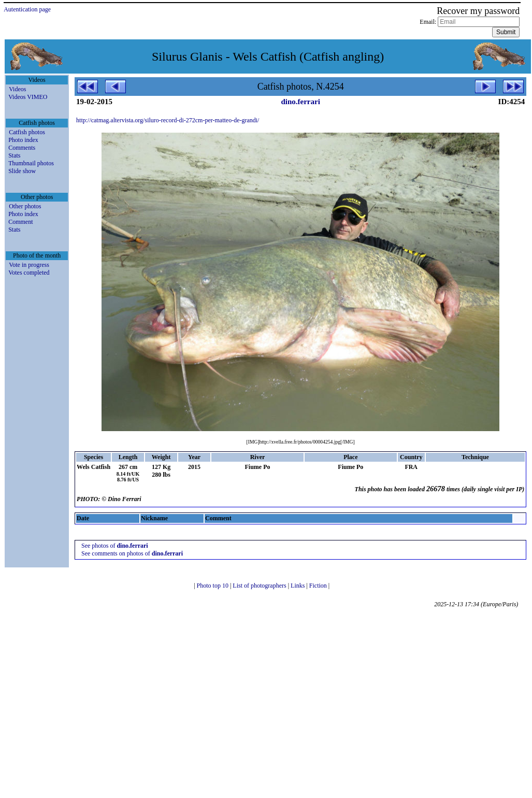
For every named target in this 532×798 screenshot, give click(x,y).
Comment (20, 222)
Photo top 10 (213, 586)
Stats (14, 155)
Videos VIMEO (28, 97)
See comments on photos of (132, 553)
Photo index (23, 140)
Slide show (22, 171)
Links (298, 586)
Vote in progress (29, 265)
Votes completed (29, 273)
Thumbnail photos (31, 163)
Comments (22, 148)
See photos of (115, 546)
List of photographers (260, 586)
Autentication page (27, 9)
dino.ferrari (300, 102)
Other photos (25, 206)
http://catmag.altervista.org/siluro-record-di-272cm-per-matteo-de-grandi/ (168, 120)
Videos (17, 89)
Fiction (319, 586)
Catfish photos (27, 132)
